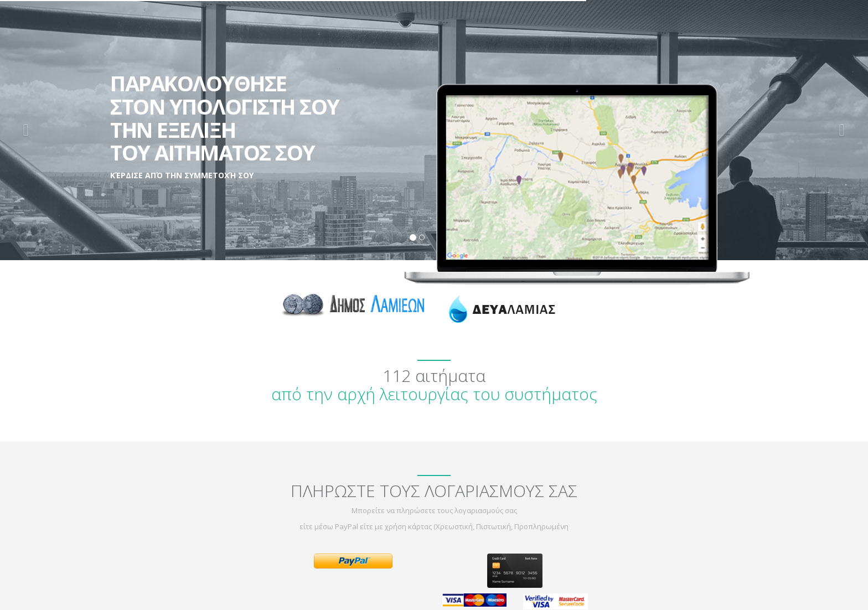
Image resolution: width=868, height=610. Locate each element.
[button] (26, 130)
